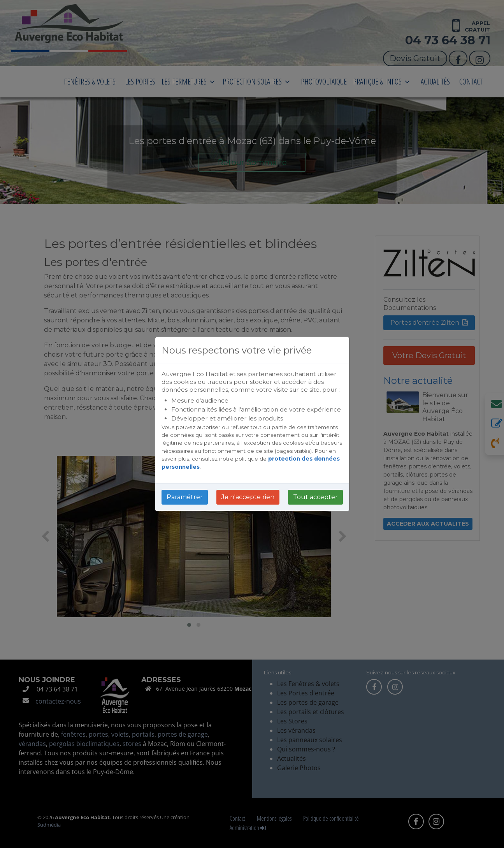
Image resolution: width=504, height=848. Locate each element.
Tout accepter (315, 497)
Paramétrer (185, 497)
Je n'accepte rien (248, 497)
